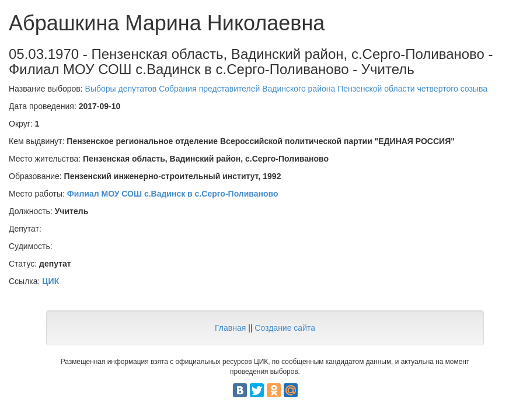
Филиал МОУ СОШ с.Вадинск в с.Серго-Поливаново (173, 194)
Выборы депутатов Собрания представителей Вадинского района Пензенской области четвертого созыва (286, 89)
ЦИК (50, 281)
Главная (230, 328)
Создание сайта (285, 328)
